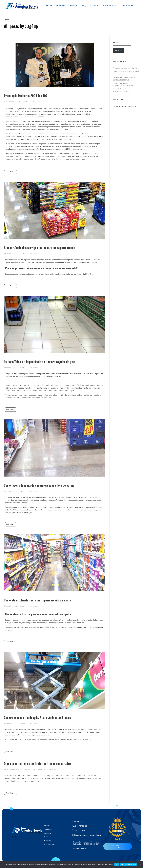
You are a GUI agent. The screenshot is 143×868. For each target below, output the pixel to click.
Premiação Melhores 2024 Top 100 (26, 96)
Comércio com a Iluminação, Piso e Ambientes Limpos (37, 717)
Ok (116, 864)
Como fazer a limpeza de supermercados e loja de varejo (39, 485)
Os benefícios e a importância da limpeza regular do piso (39, 362)
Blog (84, 5)
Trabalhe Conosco (110, 5)
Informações (128, 5)
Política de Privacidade (129, 864)
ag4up (27, 101)
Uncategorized (51, 769)
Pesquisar (117, 42)
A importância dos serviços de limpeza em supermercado (39, 248)
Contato (94, 5)
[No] (140, 865)
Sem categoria (37, 101)
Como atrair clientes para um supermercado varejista (37, 600)
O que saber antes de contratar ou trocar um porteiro (37, 764)
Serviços (74, 5)
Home (49, 5)
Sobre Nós (61, 5)
